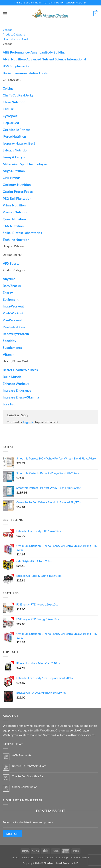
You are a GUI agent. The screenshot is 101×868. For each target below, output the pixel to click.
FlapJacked (11, 123)
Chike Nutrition (14, 102)
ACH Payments (22, 755)
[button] (5, 14)
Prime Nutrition (14, 205)
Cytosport (10, 116)
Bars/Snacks (12, 286)
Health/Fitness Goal (15, 39)
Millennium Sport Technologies (25, 164)
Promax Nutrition (15, 212)
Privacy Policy (80, 858)
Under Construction (25, 787)
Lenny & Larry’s (14, 157)
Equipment (11, 299)
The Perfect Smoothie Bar (28, 776)
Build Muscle (12, 377)
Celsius (8, 88)
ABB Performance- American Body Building (34, 52)
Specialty (10, 341)
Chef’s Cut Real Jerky (18, 95)
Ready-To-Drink (14, 327)
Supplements (12, 348)
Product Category (14, 34)
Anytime (9, 279)
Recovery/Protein (16, 334)
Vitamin (9, 354)
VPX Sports (11, 263)
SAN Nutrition (13, 226)
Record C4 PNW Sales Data (29, 766)
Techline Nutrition (16, 240)
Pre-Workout (12, 320)
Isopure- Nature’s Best (19, 143)
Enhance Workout (16, 384)
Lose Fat (9, 404)
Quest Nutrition (14, 219)
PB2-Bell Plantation (17, 198)
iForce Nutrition (14, 136)
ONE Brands (12, 178)
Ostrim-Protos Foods (18, 192)
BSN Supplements (16, 66)
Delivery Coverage (48, 858)
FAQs (65, 858)
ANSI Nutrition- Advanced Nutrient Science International (44, 59)
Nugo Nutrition (14, 171)
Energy (8, 293)
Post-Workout (13, 313)
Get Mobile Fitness (16, 130)
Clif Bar (8, 109)
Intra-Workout (13, 306)
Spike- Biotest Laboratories (22, 233)
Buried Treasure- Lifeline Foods (25, 73)
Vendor (7, 30)
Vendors (28, 858)
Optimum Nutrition (17, 185)
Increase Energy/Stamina (21, 397)
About (16, 858)
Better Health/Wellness (20, 370)
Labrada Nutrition (16, 150)
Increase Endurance (17, 390)
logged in (29, 422)
